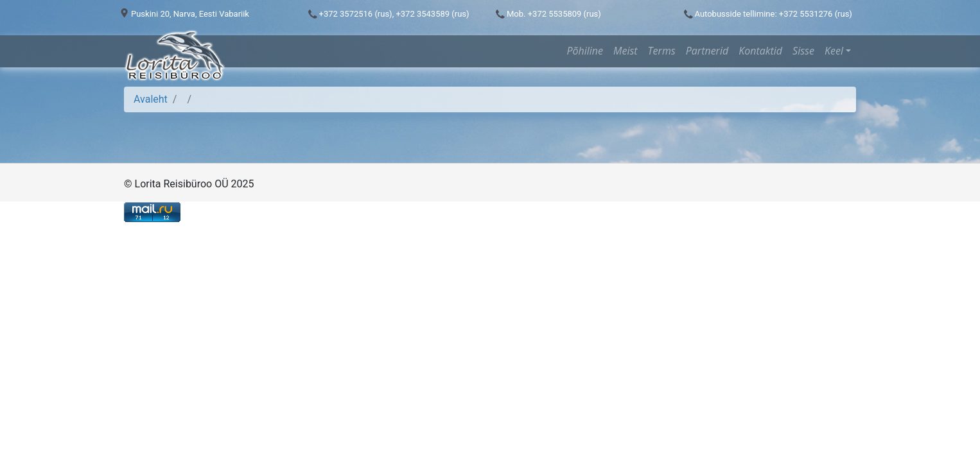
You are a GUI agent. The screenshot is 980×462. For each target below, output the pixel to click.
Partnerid (707, 51)
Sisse (803, 51)
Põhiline (585, 51)
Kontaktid (760, 51)
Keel (834, 51)
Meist (626, 51)
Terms (662, 51)
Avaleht (151, 99)
